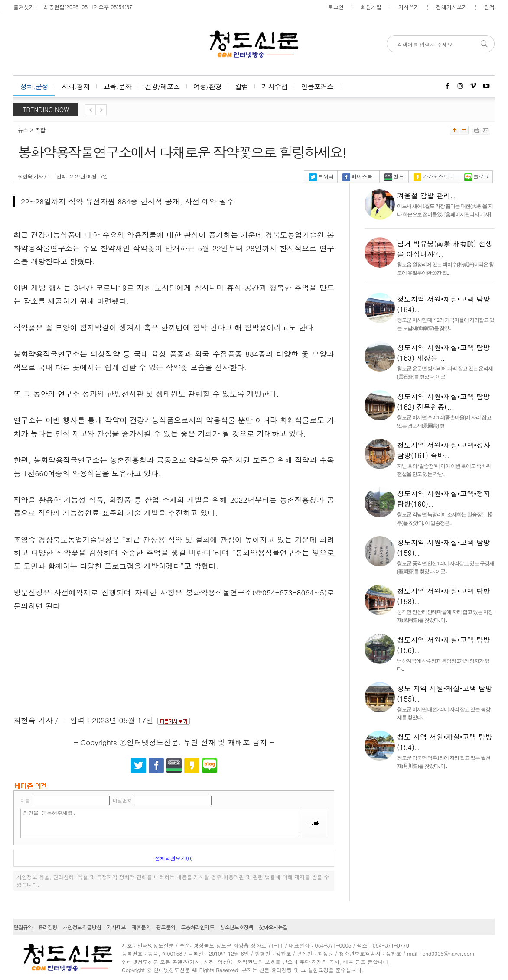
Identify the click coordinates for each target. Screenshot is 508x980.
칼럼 (241, 86)
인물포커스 (317, 86)
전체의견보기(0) (174, 858)
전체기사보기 (452, 7)
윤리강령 (48, 927)
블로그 (477, 176)
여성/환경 (208, 86)
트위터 (321, 176)
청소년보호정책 (236, 927)
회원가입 (371, 7)
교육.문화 (117, 86)
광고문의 (166, 927)
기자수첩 (274, 86)
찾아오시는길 (273, 927)
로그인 (336, 7)
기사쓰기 (409, 7)
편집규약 (23, 927)
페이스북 (357, 176)
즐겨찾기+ (25, 7)
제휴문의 (141, 927)
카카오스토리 (434, 176)
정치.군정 (34, 86)
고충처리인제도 (197, 927)
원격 (489, 7)
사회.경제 (76, 86)
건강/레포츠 (162, 86)
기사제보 (116, 927)
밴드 (394, 176)
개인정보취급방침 (82, 927)
